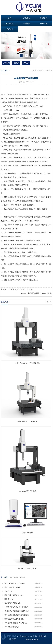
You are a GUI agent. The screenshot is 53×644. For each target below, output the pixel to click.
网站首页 (41, 71)
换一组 (48, 302)
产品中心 (27, 18)
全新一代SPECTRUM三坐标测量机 (27, 363)
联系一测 (44, 24)
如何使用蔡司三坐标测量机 (14, 619)
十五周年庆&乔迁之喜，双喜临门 (16, 607)
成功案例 (44, 18)
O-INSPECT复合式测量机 (27, 568)
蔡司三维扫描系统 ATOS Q (14, 595)
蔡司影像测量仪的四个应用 (40, 293)
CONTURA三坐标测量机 (27, 491)
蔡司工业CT (9, 599)
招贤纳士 (10, 29)
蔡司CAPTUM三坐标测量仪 (27, 421)
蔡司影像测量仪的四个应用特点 (16, 623)
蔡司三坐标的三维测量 (13, 587)
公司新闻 (6, 63)
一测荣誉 (27, 24)
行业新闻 (16, 63)
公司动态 (10, 24)
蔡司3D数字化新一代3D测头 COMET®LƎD (14, 584)
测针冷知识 (8, 591)
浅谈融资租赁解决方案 (13, 603)
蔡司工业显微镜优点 (12, 627)
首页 (10, 18)
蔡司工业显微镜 (27, 533)
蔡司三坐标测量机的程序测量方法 (17, 615)
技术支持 (26, 63)
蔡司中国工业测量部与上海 (20, 289)
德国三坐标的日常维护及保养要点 (17, 611)
